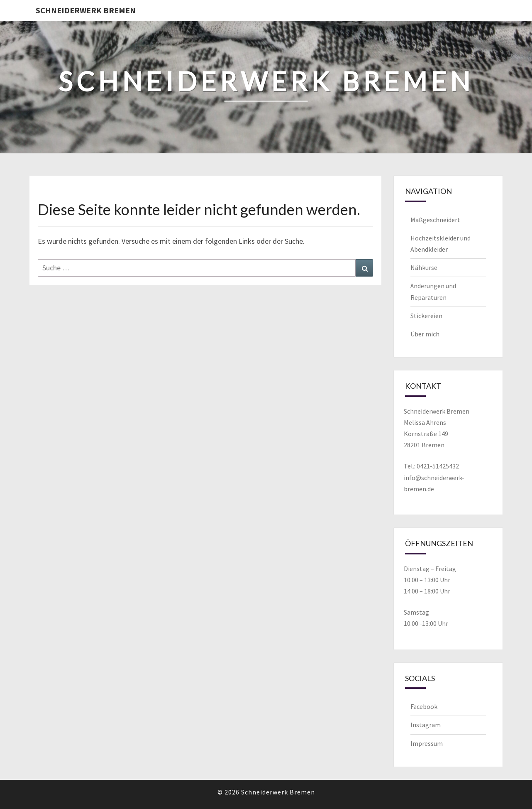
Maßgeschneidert (435, 220)
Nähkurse (424, 267)
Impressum (427, 743)
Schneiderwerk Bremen (86, 10)
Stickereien (426, 316)
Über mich (425, 334)
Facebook (424, 706)
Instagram (426, 725)
